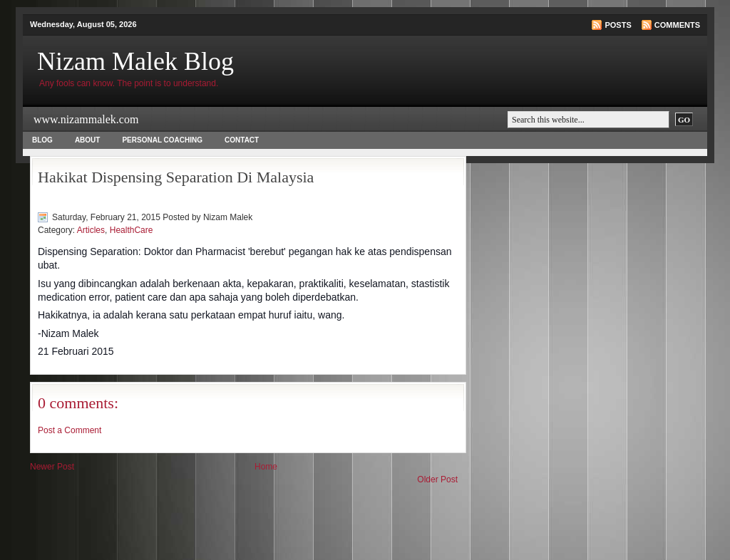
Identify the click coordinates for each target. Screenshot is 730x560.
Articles (91, 230)
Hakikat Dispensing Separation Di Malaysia (176, 177)
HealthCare (132, 230)
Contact (242, 140)
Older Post (437, 479)
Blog (42, 140)
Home (266, 467)
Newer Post (52, 467)
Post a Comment (70, 430)
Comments (677, 25)
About (88, 140)
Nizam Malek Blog (135, 61)
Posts (618, 25)
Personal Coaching (162, 140)
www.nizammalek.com (86, 119)
